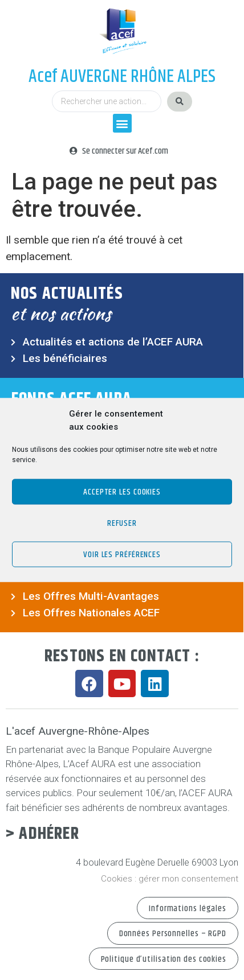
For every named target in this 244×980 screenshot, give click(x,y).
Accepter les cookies (122, 491)
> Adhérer (42, 834)
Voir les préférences (122, 554)
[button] (122, 123)
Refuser (122, 523)
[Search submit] (180, 102)
